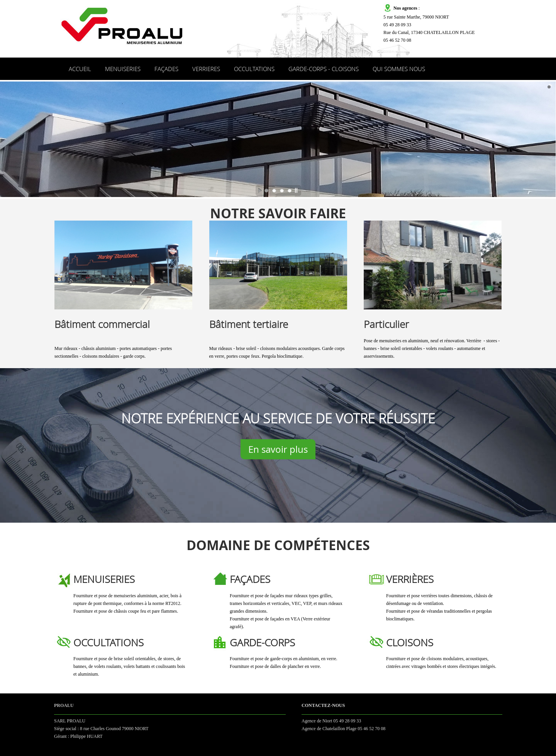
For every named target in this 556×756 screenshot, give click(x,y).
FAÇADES (166, 69)
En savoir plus (278, 449)
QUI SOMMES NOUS (399, 69)
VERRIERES (206, 69)
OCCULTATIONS (254, 69)
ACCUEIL (80, 69)
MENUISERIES (123, 69)
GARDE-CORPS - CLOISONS (324, 69)
